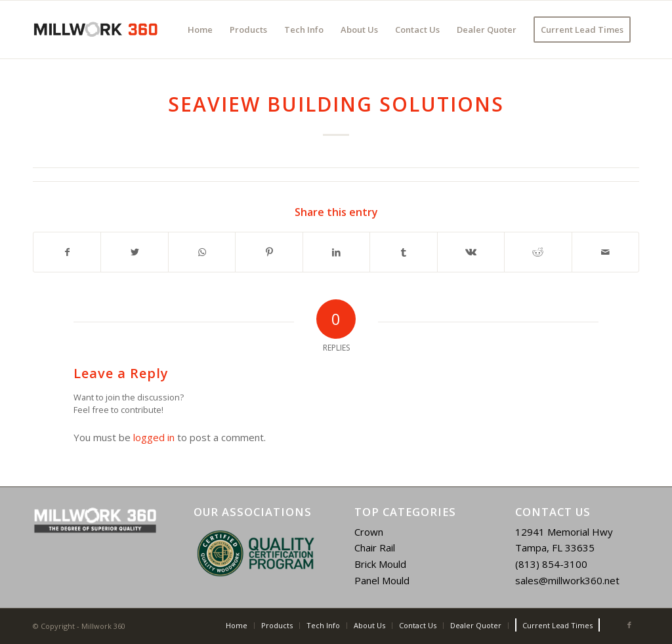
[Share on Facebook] (67, 252)
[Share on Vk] (471, 252)
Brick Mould (380, 564)
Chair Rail (375, 547)
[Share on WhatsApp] (202, 252)
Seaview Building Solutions (336, 104)
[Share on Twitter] (134, 252)
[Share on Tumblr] (403, 252)
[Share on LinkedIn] (336, 252)
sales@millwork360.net (567, 580)
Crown (369, 532)
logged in (154, 437)
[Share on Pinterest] (269, 252)
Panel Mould (382, 580)
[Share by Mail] (606, 252)
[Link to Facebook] (629, 625)
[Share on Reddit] (538, 252)
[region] (256, 554)
